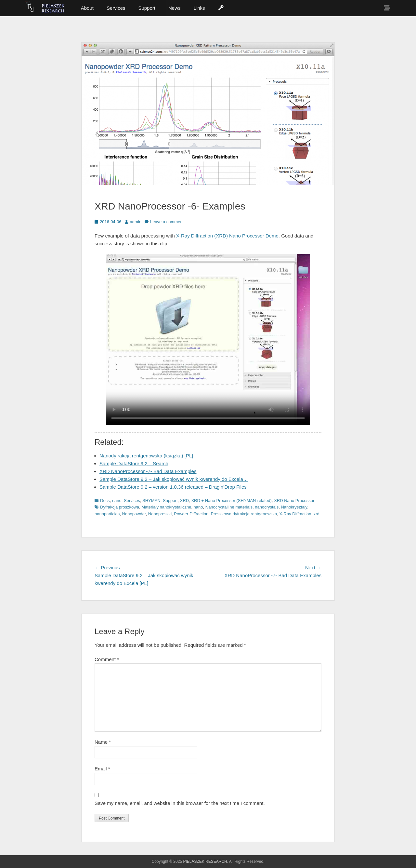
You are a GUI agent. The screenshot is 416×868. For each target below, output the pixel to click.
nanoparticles (107, 514)
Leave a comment (167, 222)
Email (102, 769)
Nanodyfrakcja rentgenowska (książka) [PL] (146, 456)
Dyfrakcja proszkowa (120, 507)
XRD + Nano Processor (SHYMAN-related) (231, 501)
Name (103, 742)
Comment (107, 659)
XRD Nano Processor (294, 501)
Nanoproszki (160, 514)
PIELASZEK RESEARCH (205, 861)
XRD (184, 501)
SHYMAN (151, 501)
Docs (105, 501)
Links (199, 8)
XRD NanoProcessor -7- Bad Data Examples (148, 471)
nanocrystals (267, 507)
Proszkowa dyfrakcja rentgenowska (244, 514)
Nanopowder (134, 514)
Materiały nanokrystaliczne (166, 507)
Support (147, 8)
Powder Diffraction (191, 514)
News (175, 8)
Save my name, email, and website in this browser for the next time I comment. (180, 803)
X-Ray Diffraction (295, 514)
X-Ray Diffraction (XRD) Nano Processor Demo (227, 236)
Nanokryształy (294, 507)
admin (136, 222)
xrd (317, 514)
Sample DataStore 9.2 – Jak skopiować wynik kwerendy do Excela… (174, 479)
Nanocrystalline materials (229, 507)
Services (116, 8)
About (87, 8)
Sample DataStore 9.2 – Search (134, 463)
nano (117, 501)
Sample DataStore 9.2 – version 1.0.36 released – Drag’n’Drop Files (173, 487)
